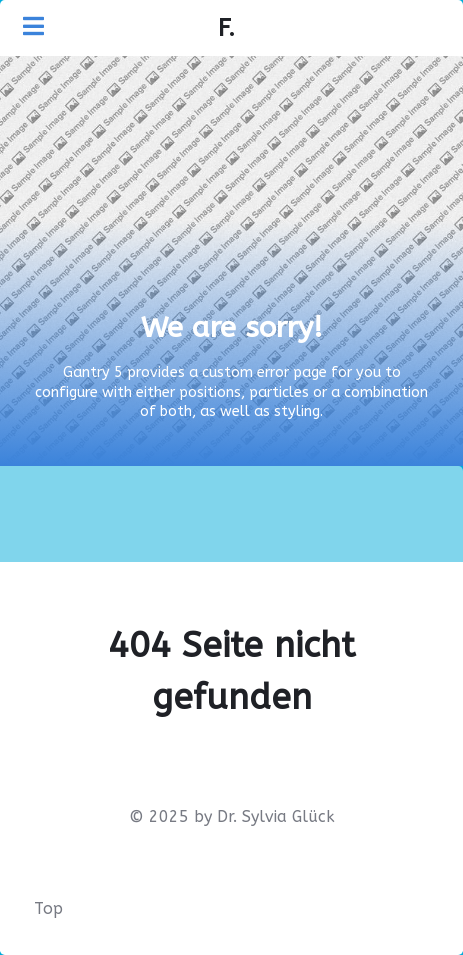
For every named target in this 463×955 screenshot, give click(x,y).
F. (226, 28)
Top (48, 908)
